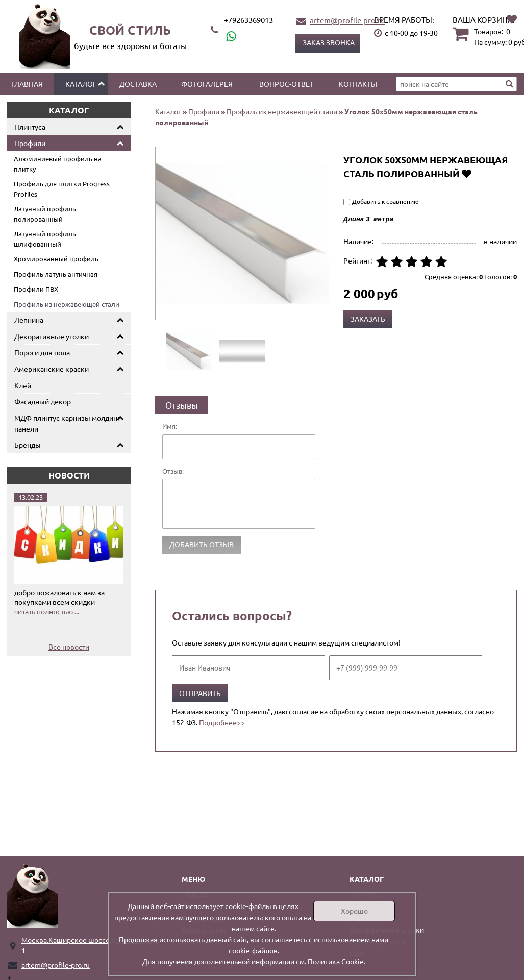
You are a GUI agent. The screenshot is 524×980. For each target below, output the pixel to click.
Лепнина (29, 320)
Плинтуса (30, 127)
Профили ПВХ (36, 289)
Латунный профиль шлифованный (45, 239)
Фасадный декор (43, 401)
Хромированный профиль (56, 259)
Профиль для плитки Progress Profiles (62, 189)
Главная (27, 84)
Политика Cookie (336, 961)
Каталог (81, 84)
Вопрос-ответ (286, 84)
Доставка (138, 84)
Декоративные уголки (52, 336)
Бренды (28, 445)
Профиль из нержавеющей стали (67, 304)
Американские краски (52, 369)
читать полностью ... (47, 611)
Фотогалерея (207, 84)
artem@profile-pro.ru (347, 20)
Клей (23, 385)
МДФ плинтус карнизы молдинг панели (67, 423)
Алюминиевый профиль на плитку (58, 164)
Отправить (200, 693)
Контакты (358, 84)
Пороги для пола (42, 352)
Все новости (69, 647)
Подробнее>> (222, 722)
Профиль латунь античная (56, 274)
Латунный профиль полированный (45, 214)
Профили (30, 143)
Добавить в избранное (467, 173)
